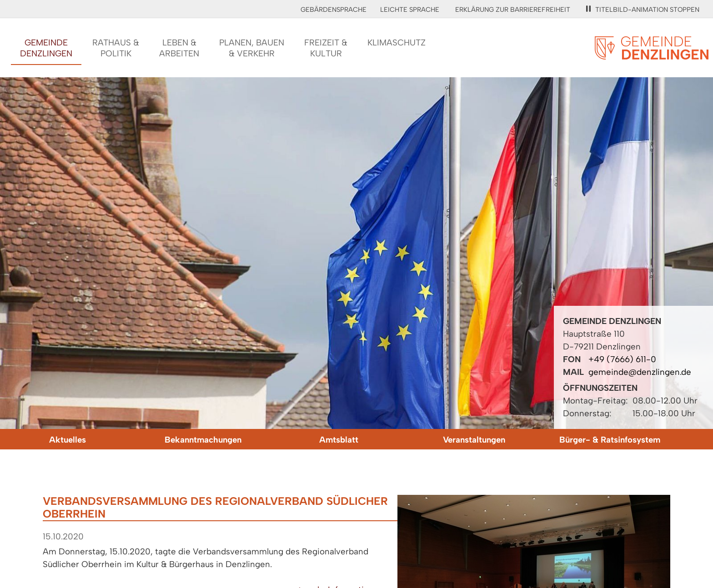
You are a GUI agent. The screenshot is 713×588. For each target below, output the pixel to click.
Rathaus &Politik (116, 48)
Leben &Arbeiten (179, 48)
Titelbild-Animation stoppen (643, 10)
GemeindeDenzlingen (46, 48)
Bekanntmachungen (203, 440)
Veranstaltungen (474, 440)
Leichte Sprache (410, 10)
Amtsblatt (339, 440)
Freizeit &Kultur (326, 48)
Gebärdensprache (334, 10)
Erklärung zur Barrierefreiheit (513, 10)
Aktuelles (68, 440)
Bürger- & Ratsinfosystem (610, 440)
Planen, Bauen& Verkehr (252, 48)
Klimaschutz (397, 42)
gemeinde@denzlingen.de (640, 372)
